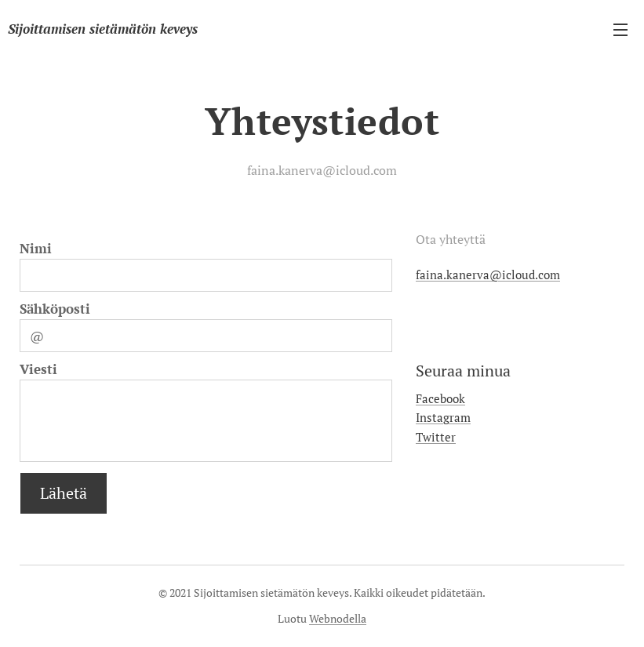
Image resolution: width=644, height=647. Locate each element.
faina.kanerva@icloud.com (488, 274)
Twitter (436, 437)
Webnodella (338, 618)
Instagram (443, 417)
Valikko (620, 30)
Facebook (440, 398)
